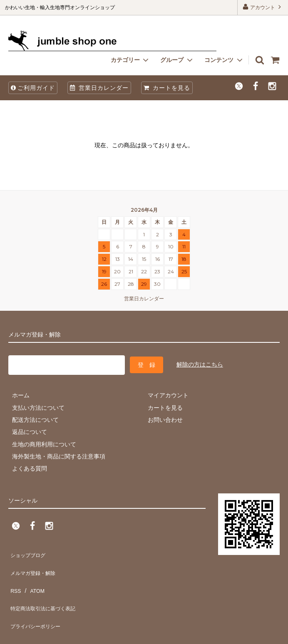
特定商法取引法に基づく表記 (46, 587)
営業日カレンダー (99, 88)
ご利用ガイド (33, 88)
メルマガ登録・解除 (35, 562)
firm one (71, 633)
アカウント (263, 7)
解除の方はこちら (200, 363)
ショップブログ (29, 550)
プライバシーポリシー (37, 599)
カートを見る (167, 88)
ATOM (33, 574)
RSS (14, 574)
